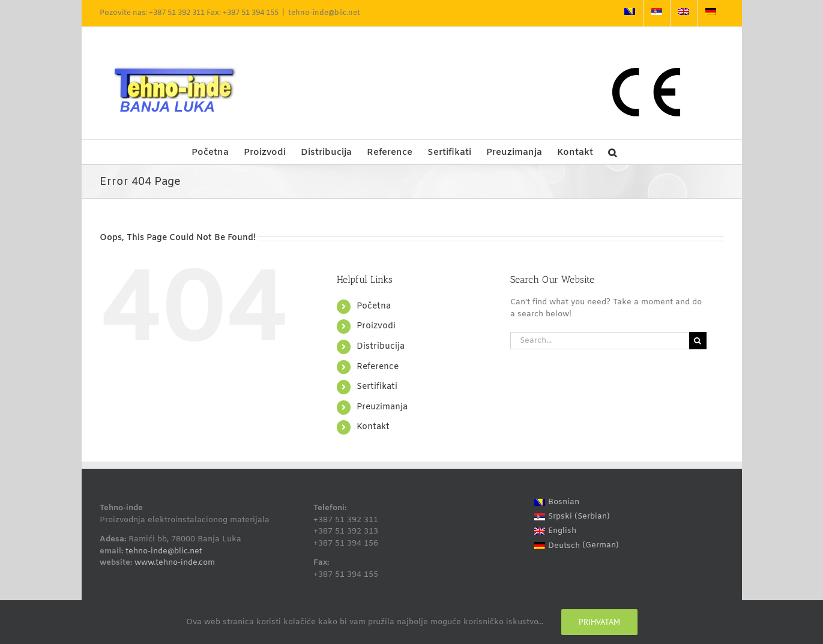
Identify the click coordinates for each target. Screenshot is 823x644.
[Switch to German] (711, 13)
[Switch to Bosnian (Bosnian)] (577, 502)
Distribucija (381, 347)
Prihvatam (599, 622)
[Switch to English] (684, 13)
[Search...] (600, 341)
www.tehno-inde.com (175, 563)
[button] (612, 152)
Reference (378, 367)
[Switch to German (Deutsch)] (577, 546)
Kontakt (373, 427)
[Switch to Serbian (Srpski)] (577, 517)
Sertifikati (377, 387)
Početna (374, 306)
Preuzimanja (382, 407)
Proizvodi (376, 326)
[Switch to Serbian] (657, 13)
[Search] (698, 341)
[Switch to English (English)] (577, 531)
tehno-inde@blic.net (324, 13)
